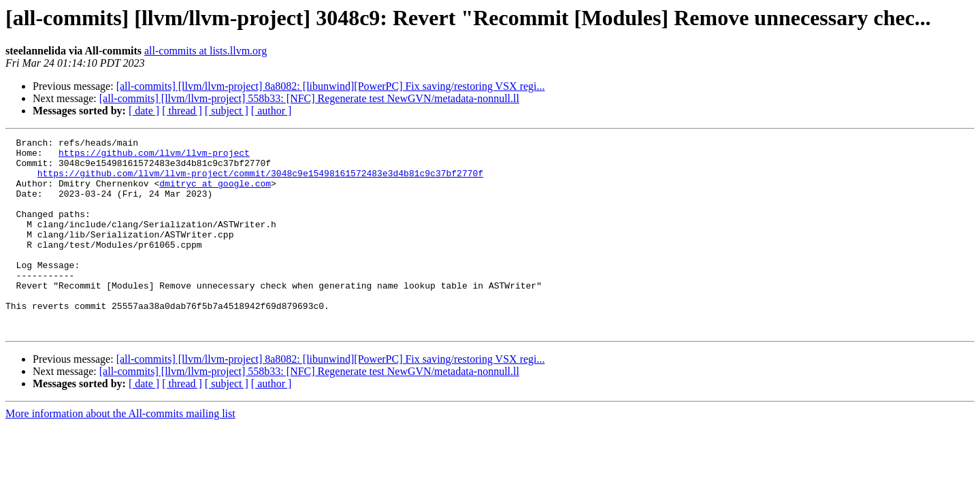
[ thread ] (182, 111)
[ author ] (272, 111)
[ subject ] (227, 111)
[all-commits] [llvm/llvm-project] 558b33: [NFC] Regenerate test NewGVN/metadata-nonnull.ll (309, 98)
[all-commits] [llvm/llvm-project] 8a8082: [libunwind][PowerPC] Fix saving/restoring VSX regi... (331, 86)
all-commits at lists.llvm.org (206, 51)
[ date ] (144, 111)
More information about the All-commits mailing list (120, 452)
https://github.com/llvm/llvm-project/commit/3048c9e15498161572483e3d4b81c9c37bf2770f (260, 181)
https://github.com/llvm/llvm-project (154, 157)
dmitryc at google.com (215, 193)
